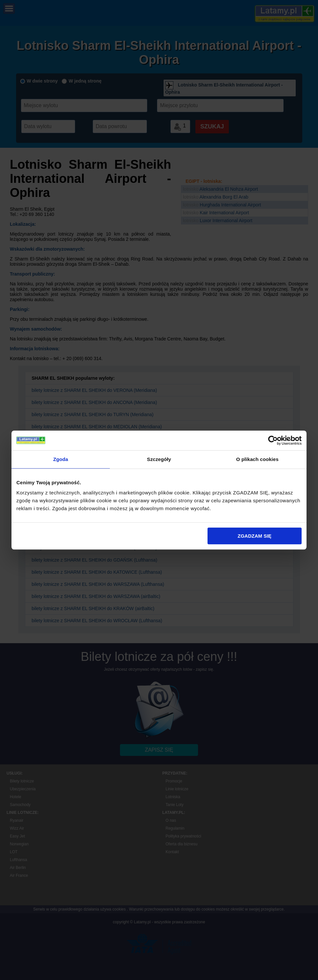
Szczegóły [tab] (159, 459)
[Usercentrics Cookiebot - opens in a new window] (273, 440)
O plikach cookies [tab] (257, 459)
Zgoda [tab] (61, 459)
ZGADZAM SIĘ (255, 536)
